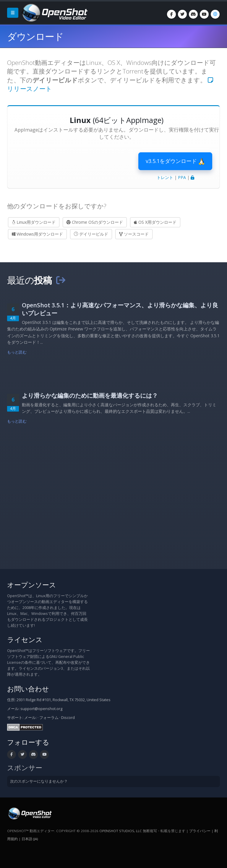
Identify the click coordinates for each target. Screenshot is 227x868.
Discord (68, 718)
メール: (30, 718)
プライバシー (200, 831)
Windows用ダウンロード (37, 234)
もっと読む (17, 352)
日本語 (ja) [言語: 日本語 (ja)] (30, 839)
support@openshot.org (41, 709)
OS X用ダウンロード (155, 222)
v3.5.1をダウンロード (175, 161)
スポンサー (25, 768)
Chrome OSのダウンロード (95, 222)
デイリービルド (91, 234)
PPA (182, 177)
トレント (165, 177)
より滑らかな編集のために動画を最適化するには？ (90, 395)
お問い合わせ (28, 689)
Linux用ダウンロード (34, 222)
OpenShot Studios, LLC (121, 831)
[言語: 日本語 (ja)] (215, 14)
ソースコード (134, 234)
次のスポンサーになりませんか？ (39, 781)
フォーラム (49, 718)
